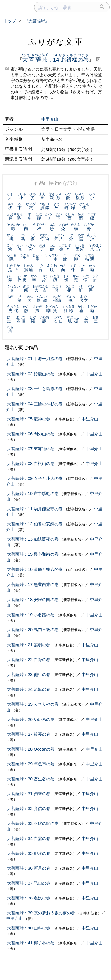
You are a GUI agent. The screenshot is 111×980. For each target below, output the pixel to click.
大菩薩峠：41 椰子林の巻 (31, 943)
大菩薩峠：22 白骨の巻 (29, 660)
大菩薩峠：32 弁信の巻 (29, 809)
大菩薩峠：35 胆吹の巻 (29, 853)
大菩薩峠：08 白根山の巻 (31, 464)
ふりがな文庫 (56, 42)
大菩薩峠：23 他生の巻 (29, 675)
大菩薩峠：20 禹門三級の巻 (33, 630)
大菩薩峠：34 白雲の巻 (29, 839)
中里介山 (50, 119)
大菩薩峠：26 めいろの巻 (31, 719)
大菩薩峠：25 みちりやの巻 (33, 704)
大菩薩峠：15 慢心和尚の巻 (33, 554)
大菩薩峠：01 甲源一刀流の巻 (35, 359)
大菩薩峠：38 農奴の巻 (29, 898)
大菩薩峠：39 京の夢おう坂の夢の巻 (41, 913)
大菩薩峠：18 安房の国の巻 (33, 600)
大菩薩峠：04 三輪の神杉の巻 (35, 404)
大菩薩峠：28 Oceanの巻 (31, 749)
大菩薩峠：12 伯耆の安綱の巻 (35, 524)
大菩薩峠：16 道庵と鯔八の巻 (35, 569)
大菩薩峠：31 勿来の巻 (29, 794)
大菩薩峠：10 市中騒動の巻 (33, 494)
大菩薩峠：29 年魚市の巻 (31, 764)
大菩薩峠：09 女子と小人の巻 (35, 478)
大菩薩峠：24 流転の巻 (29, 689)
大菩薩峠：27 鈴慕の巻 (29, 734)
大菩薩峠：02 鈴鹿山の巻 (31, 374)
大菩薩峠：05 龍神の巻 (29, 419)
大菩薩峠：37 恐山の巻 (29, 883)
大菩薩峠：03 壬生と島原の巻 (35, 389)
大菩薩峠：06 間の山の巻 (31, 434)
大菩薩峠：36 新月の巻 (29, 868)
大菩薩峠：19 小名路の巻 (31, 615)
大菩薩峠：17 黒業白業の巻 (33, 584)
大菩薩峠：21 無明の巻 (29, 645)
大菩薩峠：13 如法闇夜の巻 (33, 539)
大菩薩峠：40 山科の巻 (29, 928)
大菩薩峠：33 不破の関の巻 (33, 823)
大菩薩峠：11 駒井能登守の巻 (35, 509)
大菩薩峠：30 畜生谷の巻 (31, 779)
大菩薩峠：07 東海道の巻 (31, 449)
